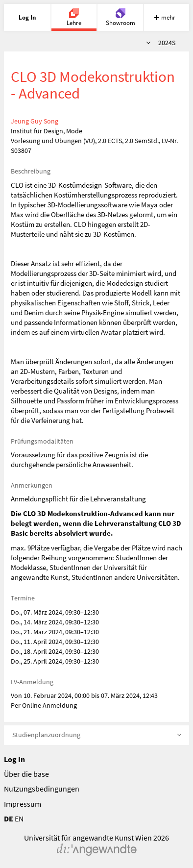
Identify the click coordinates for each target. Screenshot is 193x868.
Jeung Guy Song (35, 121)
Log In (14, 759)
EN (19, 818)
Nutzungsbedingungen (42, 789)
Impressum (23, 804)
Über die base (26, 774)
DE (9, 818)
